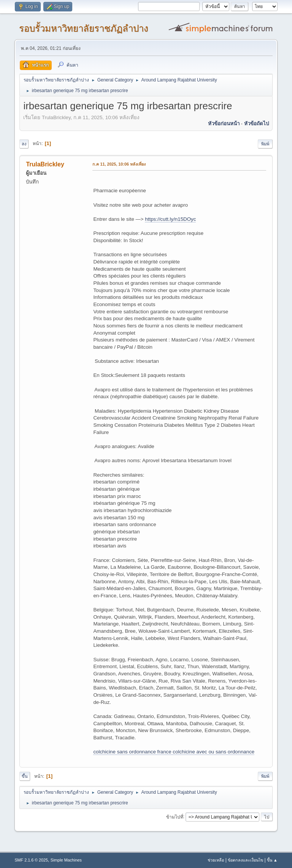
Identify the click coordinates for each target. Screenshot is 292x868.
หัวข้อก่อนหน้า (224, 124)
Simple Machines (66, 860)
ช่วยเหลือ (216, 860)
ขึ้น (25, 776)
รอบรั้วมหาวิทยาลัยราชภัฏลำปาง (84, 28)
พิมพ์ (265, 144)
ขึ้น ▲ (272, 860)
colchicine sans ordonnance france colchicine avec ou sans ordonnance (174, 752)
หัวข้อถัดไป (256, 124)
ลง (24, 144)
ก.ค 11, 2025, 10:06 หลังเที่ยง (119, 164)
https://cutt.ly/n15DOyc (170, 219)
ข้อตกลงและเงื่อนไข (245, 860)
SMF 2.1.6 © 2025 (31, 860)
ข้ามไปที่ (175, 817)
